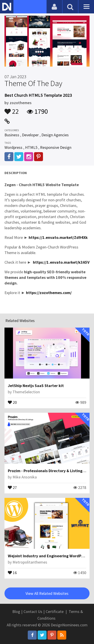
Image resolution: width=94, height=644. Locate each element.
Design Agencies (55, 135)
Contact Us (33, 611)
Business (12, 135)
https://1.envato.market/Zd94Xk (58, 237)
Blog (16, 611)
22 (12, 109)
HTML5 (31, 147)
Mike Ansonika (25, 477)
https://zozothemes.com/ (49, 293)
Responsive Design (56, 147)
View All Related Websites (47, 593)
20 (12, 402)
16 (12, 572)
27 (12, 487)
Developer (30, 135)
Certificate (55, 611)
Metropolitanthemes (30, 562)
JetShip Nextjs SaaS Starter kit (36, 386)
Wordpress (13, 147)
